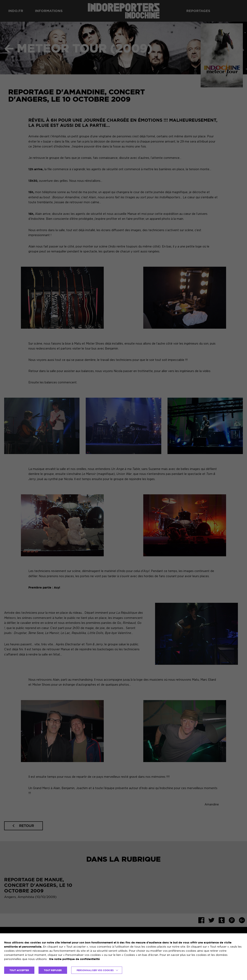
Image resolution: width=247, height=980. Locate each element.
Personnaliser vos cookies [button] (95, 970)
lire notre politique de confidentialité (74, 959)
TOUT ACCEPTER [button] (19, 970)
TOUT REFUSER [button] (53, 970)
